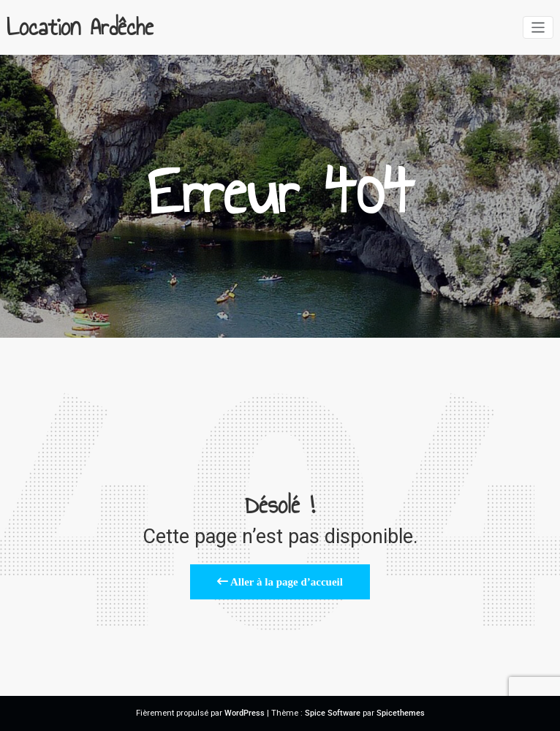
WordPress (245, 713)
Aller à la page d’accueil (280, 582)
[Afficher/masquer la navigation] (538, 27)
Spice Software (333, 713)
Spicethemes (401, 713)
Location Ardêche (80, 27)
